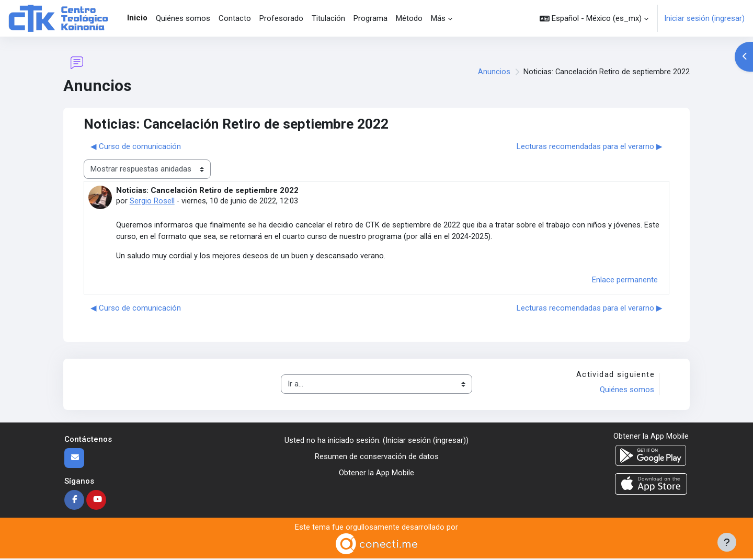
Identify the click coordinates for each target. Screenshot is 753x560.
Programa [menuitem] (370, 18)
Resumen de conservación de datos (377, 458)
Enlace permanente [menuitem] (625, 281)
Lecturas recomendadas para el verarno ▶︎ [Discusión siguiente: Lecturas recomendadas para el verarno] (590, 146)
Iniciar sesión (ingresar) (704, 18)
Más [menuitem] (438, 18)
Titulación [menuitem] (328, 18)
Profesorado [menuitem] (281, 18)
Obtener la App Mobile (376, 474)
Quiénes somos (626, 391)
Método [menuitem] (409, 18)
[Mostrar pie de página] (727, 542)
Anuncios (494, 72)
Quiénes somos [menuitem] (183, 18)
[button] (594, 18)
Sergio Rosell (152, 201)
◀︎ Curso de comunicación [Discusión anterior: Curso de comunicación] (136, 146)
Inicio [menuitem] (137, 18)
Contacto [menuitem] (235, 18)
